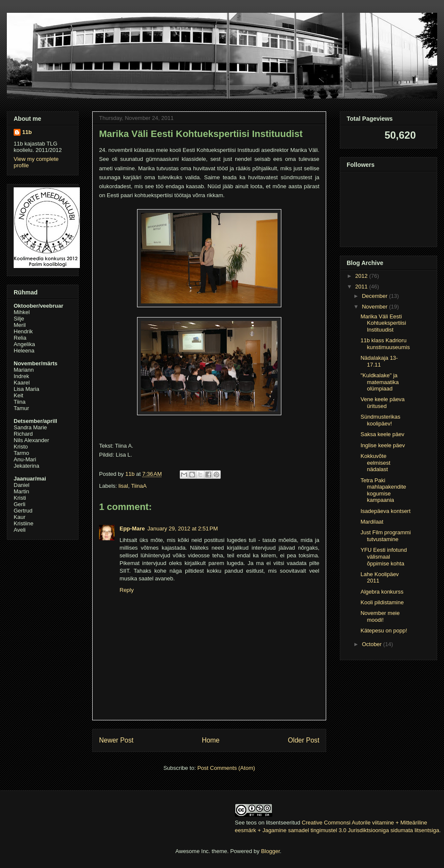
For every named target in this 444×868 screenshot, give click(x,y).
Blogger (270, 851)
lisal (123, 486)
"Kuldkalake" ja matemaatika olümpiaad (379, 382)
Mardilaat (372, 522)
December (376, 296)
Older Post (304, 740)
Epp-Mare (132, 529)
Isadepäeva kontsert (385, 511)
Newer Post (116, 740)
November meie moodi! (380, 616)
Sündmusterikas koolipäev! (380, 420)
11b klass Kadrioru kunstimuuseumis (385, 344)
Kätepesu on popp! (384, 631)
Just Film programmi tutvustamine (386, 536)
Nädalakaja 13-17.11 (379, 361)
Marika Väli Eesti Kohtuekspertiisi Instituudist (383, 323)
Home (211, 740)
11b (27, 132)
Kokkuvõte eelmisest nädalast (375, 463)
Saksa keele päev (382, 434)
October (373, 644)
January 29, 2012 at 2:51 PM (183, 529)
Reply (127, 590)
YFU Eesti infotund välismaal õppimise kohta (383, 556)
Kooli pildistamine (382, 602)
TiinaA (139, 486)
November (376, 307)
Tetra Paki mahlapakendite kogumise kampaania (383, 490)
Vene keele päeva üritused (382, 403)
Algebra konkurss (382, 592)
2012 (362, 276)
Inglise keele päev (383, 445)
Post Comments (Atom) (226, 768)
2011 (362, 287)
